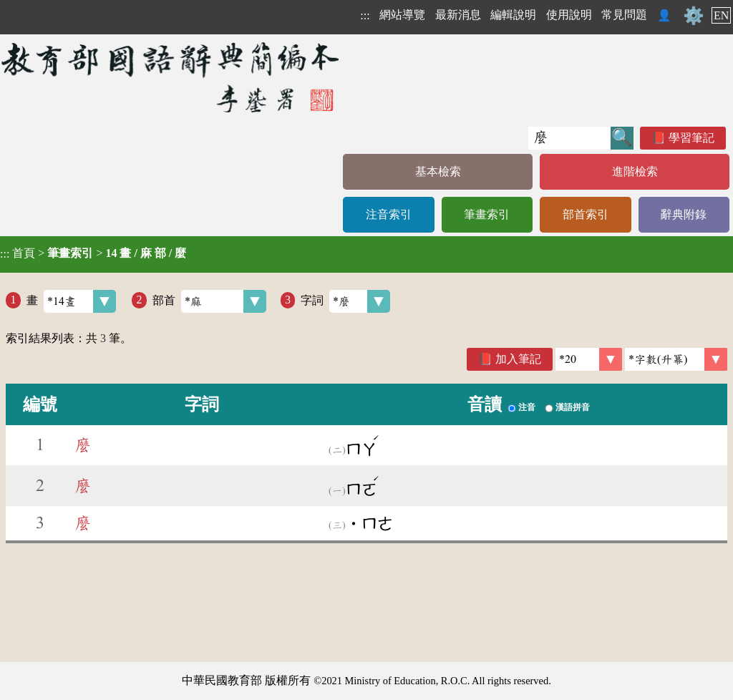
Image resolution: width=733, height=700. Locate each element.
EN (721, 15)
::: (365, 15)
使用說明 (569, 15)
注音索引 (389, 214)
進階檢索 (635, 171)
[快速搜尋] (569, 138)
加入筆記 (518, 359)
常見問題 (624, 15)
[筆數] (589, 359)
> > (93, 253)
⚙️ (694, 16)
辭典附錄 (684, 214)
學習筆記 (691, 138)
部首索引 (586, 214)
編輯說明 (513, 15)
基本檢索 (438, 171)
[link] (676, 359)
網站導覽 (402, 15)
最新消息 (458, 15)
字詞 (345, 301)
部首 (209, 301)
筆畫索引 (487, 214)
